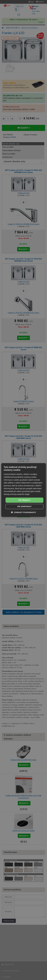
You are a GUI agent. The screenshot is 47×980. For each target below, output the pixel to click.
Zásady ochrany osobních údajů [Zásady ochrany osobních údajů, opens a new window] (17, 494)
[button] (23, 512)
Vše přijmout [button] (24, 500)
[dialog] (23, 490)
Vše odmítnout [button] (24, 506)
